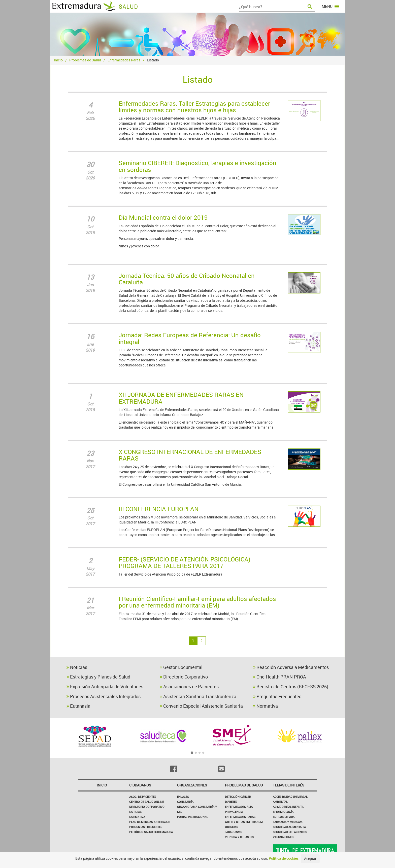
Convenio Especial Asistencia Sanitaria (201, 706)
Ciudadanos (140, 785)
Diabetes (231, 802)
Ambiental (280, 802)
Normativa (265, 706)
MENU (330, 6)
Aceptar (310, 859)
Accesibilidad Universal (290, 797)
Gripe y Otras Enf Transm (244, 822)
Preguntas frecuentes (146, 827)
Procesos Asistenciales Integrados (104, 696)
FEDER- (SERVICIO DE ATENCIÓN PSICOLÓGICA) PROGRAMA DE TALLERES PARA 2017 (185, 562)
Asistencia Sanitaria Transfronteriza (198, 696)
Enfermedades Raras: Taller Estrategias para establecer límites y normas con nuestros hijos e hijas (194, 107)
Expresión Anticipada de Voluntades (105, 687)
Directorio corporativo (147, 807)
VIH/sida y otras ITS (239, 837)
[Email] (221, 769)
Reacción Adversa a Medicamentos (291, 667)
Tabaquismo (234, 832)
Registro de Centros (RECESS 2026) (291, 687)
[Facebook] (174, 769)
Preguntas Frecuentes (277, 696)
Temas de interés (289, 785)
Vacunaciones (283, 837)
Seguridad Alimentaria (289, 827)
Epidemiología (283, 812)
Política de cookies (284, 858)
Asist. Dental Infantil (288, 807)
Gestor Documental (181, 667)
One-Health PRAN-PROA (279, 677)
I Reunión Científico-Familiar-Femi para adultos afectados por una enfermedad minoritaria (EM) (197, 602)
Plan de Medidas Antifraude (150, 822)
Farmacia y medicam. (288, 822)
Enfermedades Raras (124, 60)
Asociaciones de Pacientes (189, 687)
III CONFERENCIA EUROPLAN (159, 509)
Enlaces (183, 797)
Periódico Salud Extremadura (151, 832)
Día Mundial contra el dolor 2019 (163, 217)
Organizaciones (192, 785)
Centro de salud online (146, 802)
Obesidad (232, 827)
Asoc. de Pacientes (143, 797)
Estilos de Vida (284, 817)
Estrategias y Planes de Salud (98, 677)
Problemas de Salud (85, 60)
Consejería (185, 802)
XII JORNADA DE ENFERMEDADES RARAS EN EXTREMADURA (181, 398)
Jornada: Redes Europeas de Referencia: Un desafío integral (190, 338)
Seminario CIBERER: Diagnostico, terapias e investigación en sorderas (197, 166)
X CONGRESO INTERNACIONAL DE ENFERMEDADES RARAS (190, 455)
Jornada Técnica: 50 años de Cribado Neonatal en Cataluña (187, 279)
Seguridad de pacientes (290, 832)
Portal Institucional (192, 817)
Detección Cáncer (238, 797)
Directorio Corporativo (184, 677)
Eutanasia (78, 706)
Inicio (58, 60)
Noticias (77, 667)
